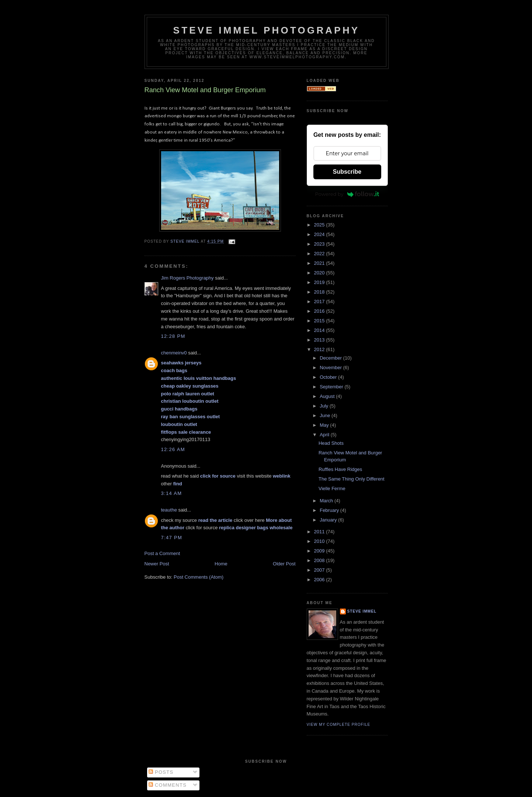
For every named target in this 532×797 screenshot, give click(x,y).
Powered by (347, 194)
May (325, 425)
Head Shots (331, 443)
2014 (320, 330)
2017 (320, 302)
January (329, 520)
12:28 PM (173, 336)
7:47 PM (172, 538)
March (327, 501)
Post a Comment (162, 553)
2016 (320, 311)
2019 (320, 282)
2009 (320, 551)
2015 (320, 321)
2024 (320, 234)
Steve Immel (362, 611)
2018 (320, 292)
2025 (320, 225)
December (331, 358)
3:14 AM (172, 493)
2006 (320, 580)
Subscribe (347, 172)
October (329, 377)
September (332, 387)
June (326, 415)
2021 (320, 263)
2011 (320, 532)
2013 (320, 340)
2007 (320, 570)
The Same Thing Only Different (352, 479)
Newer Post (157, 564)
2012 (320, 349)
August (328, 396)
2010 (320, 541)
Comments (168, 785)
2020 (320, 273)
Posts (161, 772)
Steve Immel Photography (267, 30)
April (325, 435)
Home (221, 564)
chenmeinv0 (174, 353)
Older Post (284, 564)
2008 (320, 560)
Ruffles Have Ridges (340, 469)
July (325, 406)
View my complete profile (339, 725)
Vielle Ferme (332, 488)
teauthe (169, 510)
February (330, 510)
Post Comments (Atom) (199, 577)
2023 (320, 244)
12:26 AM (173, 449)
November (331, 368)
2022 (320, 254)
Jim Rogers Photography (187, 278)
